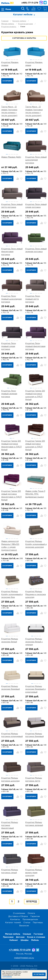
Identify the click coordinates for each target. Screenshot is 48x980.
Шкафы (25, 940)
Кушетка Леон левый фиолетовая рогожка (12, 252)
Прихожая (8, 937)
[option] (12, 51)
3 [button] (12, 60)
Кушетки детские (25, 24)
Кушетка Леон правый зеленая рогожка (9, 394)
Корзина (45, 9)
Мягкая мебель (8, 24)
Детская (20, 937)
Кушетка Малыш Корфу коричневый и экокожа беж (12, 594)
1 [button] (7, 60)
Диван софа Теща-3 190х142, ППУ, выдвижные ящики (35, 494)
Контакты (15, 919)
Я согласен (39, 974)
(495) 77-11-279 (30, 3)
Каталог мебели (19, 21)
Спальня (27, 934)
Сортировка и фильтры (24, 38)
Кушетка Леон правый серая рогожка (9, 346)
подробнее (7, 977)
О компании (19, 913)
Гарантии (35, 916)
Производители (30, 919)
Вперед (32, 902)
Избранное (39, 9)
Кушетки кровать (9, 27)
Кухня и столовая (36, 937)
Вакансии (24, 926)
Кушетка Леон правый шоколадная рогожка (11, 299)
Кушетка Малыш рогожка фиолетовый (10, 825)
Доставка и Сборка (18, 916)
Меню (8, 9)
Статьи (27, 923)
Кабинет (14, 940)
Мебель (35, 940)
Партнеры (38, 923)
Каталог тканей (13, 923)
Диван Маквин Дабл (11, 157)
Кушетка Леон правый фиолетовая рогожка (35, 346)
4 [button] (15, 60)
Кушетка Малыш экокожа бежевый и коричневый (35, 689)
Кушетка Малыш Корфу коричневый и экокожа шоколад (36, 544)
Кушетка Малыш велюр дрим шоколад (34, 873)
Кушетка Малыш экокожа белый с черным (34, 642)
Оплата (31, 913)
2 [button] (9, 60)
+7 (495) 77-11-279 (20, 950)
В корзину (7, 81)
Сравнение (33, 9)
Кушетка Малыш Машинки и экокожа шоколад (36, 594)
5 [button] (17, 60)
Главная (5, 21)
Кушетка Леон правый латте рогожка (33, 299)
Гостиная (38, 934)
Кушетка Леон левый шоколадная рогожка (36, 160)
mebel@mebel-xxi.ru (24, 958)
